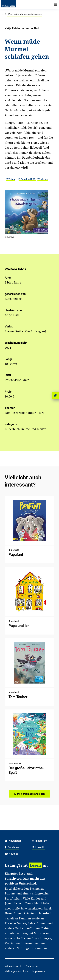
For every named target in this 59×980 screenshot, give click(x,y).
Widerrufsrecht (13, 966)
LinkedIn (39, 847)
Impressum (39, 971)
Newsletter (13, 841)
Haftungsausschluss (16, 971)
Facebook (12, 847)
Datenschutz (33, 966)
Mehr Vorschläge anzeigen (29, 794)
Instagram (40, 841)
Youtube (12, 854)
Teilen (10, 179)
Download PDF (27, 179)
